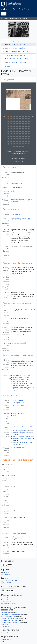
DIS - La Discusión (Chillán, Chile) (18, 59)
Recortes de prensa (19, 448)
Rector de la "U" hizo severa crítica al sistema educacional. (18, 153)
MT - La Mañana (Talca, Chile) (17, 62)
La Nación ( (4, 624)
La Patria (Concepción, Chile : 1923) (23, 433)
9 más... (7, 66)
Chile (14, 413)
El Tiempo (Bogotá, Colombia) (21, 377)
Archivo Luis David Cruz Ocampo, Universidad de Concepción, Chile (21, 219)
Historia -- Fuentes (18, 400)
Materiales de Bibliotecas (20, 406)
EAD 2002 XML (6, 583)
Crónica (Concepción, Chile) (21, 379)
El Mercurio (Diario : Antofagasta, (22, 389)
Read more (17, 391)
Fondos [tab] (5, 41)
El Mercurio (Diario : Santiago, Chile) (23, 387)
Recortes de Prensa (19, 402)
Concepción (20, 413)
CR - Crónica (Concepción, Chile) (18, 48)
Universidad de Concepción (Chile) (23, 427)
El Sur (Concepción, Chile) (20, 431)
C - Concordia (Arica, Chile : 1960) (18, 52)
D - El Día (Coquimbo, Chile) (17, 55)
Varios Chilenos (15, 214)
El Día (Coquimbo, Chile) (20, 381)
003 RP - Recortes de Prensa (18, 44)
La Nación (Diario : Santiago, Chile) (23, 383)
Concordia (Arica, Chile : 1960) (21, 376)
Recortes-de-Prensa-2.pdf (18, 343)
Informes (5, 572)
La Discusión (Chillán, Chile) (21, 385)
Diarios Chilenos (18, 404)
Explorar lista (6, 574)
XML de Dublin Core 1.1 (9, 581)
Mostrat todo (19, 161)
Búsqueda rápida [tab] (16, 41)
